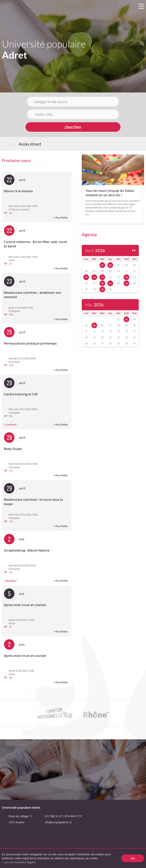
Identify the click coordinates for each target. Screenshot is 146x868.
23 (110, 283)
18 (126, 277)
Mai (94, 305)
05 (94, 325)
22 (102, 283)
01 (102, 265)
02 (110, 265)
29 (102, 289)
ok (133, 858)
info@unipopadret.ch (58, 822)
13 (86, 277)
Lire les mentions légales (20, 862)
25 (126, 283)
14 (94, 277)
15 (102, 277)
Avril (95, 251)
